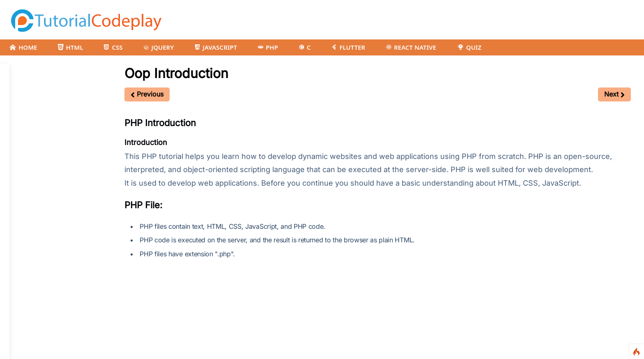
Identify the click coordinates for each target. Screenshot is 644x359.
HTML (70, 47)
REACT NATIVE (411, 47)
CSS (113, 47)
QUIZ (469, 47)
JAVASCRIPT (216, 47)
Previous (147, 94)
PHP (268, 47)
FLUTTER (348, 47)
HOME (23, 47)
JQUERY (159, 47)
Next (614, 94)
